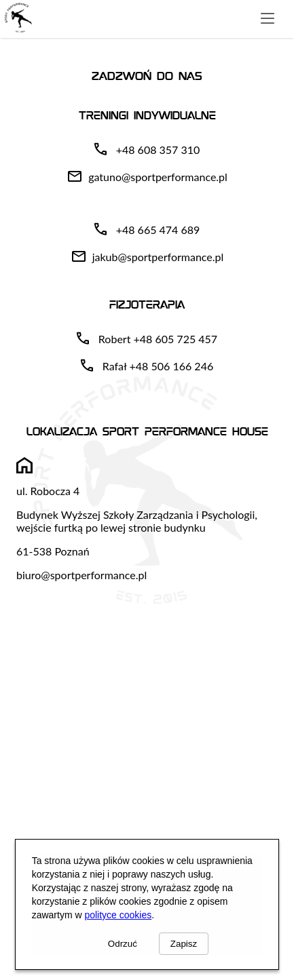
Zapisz (184, 944)
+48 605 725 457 (175, 339)
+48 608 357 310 (158, 150)
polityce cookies (118, 915)
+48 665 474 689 (158, 230)
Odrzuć (123, 944)
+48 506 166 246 (172, 366)
